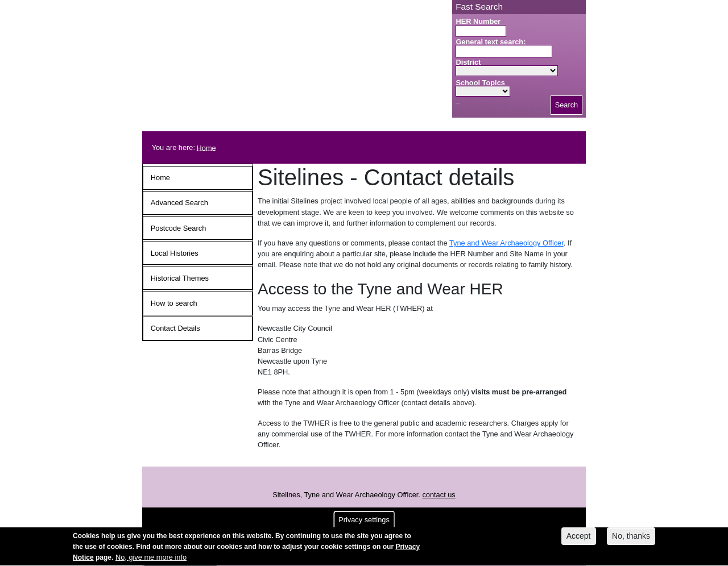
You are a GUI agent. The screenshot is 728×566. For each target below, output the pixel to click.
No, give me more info (151, 559)
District (468, 62)
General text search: (491, 42)
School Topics (480, 83)
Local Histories (175, 253)
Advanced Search (179, 203)
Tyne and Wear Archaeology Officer (506, 243)
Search (567, 105)
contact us (439, 495)
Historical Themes (180, 278)
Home (206, 147)
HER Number (478, 21)
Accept (579, 538)
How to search (174, 303)
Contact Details (175, 328)
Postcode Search (178, 228)
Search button (458, 103)
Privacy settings (364, 522)
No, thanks (631, 538)
